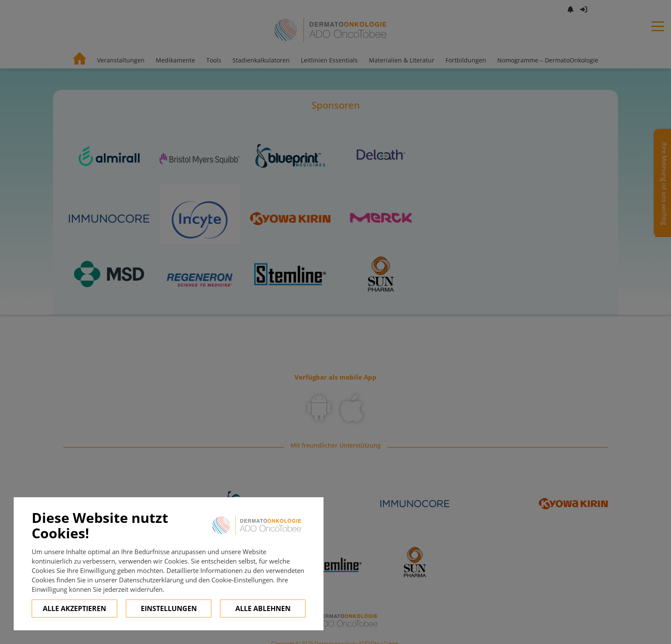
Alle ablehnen (263, 608)
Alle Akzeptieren (74, 608)
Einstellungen (169, 608)
